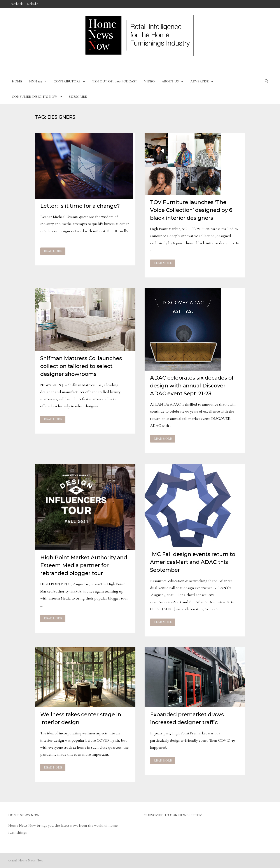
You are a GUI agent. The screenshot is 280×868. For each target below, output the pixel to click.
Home (17, 81)
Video (149, 81)
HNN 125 (36, 81)
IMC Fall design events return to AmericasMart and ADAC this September (193, 562)
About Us (170, 81)
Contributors (67, 81)
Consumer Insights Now (35, 97)
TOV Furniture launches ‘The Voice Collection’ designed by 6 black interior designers (191, 210)
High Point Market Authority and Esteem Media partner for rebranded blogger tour (84, 565)
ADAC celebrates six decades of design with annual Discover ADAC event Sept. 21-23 (192, 386)
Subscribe (78, 97)
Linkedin (33, 4)
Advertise (199, 81)
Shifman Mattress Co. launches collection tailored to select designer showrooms (81, 366)
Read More (53, 251)
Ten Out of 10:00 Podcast (115, 81)
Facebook (17, 4)
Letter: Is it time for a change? (80, 206)
